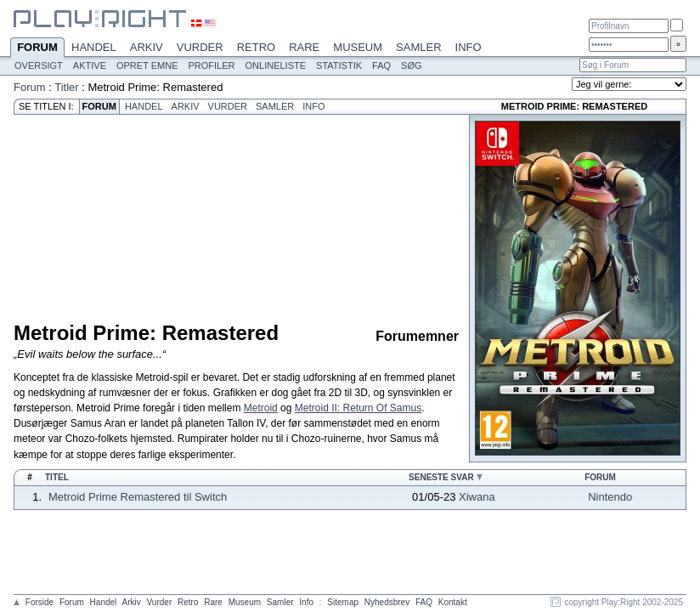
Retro (257, 47)
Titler (66, 87)
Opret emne (147, 65)
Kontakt (453, 602)
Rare (304, 47)
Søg (411, 65)
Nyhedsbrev (387, 602)
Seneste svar (441, 477)
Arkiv (147, 47)
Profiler (212, 65)
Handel (94, 47)
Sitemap (343, 602)
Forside (40, 602)
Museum (358, 47)
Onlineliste (276, 65)
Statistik (339, 65)
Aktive (90, 65)
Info (469, 47)
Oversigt (39, 65)
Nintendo (610, 497)
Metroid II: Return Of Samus (358, 408)
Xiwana (477, 497)
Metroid (261, 408)
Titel (57, 477)
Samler (418, 47)
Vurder (200, 47)
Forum (37, 48)
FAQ (381, 65)
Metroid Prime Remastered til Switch (138, 497)
